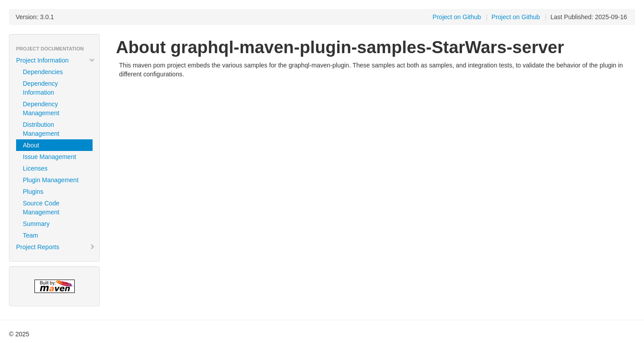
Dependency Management (41, 109)
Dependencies (43, 72)
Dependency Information (40, 88)
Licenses (35, 168)
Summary (36, 224)
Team (30, 235)
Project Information (56, 60)
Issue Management (49, 157)
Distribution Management (41, 129)
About (31, 145)
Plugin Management (51, 180)
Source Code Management (41, 208)
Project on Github (516, 17)
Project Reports (56, 247)
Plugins (33, 192)
